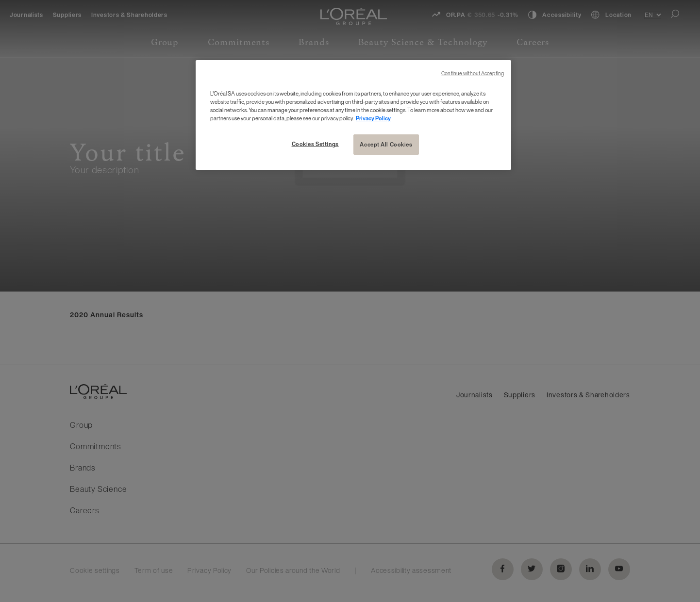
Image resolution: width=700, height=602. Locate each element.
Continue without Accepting (473, 73)
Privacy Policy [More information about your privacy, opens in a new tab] (373, 118)
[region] (353, 115)
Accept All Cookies (386, 144)
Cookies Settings (315, 144)
